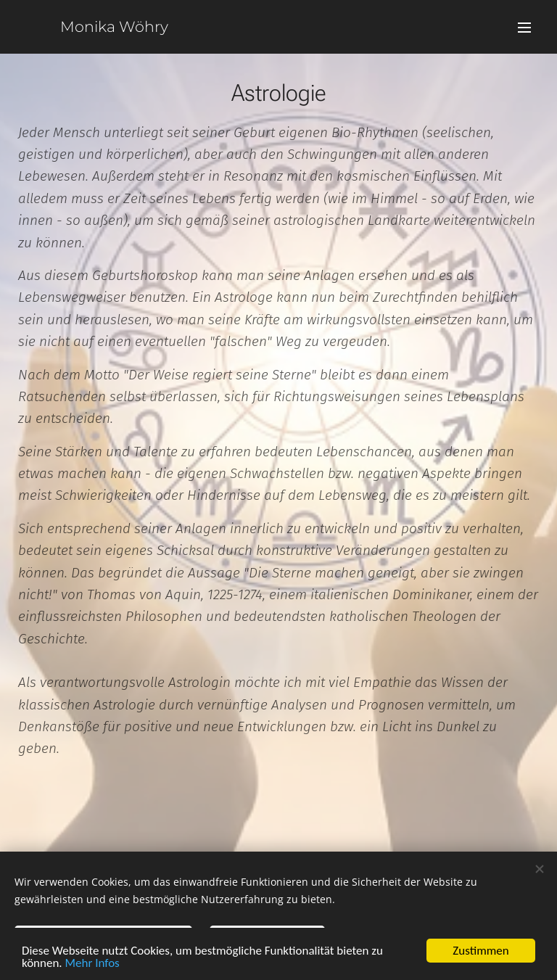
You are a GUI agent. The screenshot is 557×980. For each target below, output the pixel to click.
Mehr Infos (92, 964)
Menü (524, 28)
